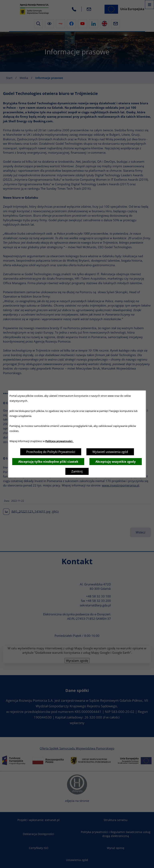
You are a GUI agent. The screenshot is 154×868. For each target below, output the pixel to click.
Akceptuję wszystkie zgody (116, 461)
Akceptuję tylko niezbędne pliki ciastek (48, 461)
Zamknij (77, 471)
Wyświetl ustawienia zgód (110, 452)
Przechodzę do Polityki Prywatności (51, 452)
